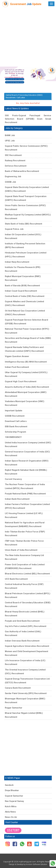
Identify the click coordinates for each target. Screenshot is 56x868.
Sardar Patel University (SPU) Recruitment (26, 693)
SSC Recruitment (13, 155)
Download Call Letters (16, 421)
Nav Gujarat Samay (14, 801)
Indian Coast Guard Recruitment (21, 291)
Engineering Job (13, 176)
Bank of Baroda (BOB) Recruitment (22, 286)
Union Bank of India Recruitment (21, 550)
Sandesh (9, 785)
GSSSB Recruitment (15, 416)
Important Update (14, 411)
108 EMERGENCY (13, 437)
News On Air (11, 817)
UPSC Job (10, 141)
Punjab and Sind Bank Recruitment (22, 621)
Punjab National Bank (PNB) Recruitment (25, 494)
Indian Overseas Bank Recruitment (22, 641)
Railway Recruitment (15, 161)
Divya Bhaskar (12, 790)
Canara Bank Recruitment (18, 688)
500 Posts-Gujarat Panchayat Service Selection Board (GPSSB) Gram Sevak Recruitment (28, 119)
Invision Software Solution (37, 864)
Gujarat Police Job (14, 229)
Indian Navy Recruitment (17, 262)
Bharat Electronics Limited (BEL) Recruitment (27, 574)
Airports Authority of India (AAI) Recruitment (27, 387)
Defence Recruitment (16, 166)
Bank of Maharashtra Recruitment (22, 171)
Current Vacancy (13, 479)
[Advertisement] (28, 37)
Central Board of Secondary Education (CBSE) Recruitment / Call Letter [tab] (24, 96)
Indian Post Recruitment (17, 367)
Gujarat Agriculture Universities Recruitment (27, 646)
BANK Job (10, 135)
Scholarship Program (15, 432)
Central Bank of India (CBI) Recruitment (25, 296)
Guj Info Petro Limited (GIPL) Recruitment (26, 626)
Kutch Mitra (11, 806)
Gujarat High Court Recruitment (21, 381)
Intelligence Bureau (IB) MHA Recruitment (26, 362)
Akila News (10, 812)
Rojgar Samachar (14, 708)
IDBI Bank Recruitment (16, 427)
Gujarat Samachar (14, 796)
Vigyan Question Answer (17, 356)
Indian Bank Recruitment (17, 499)
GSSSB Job (10, 182)
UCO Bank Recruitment (16, 579)
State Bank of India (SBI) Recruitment (24, 224)
